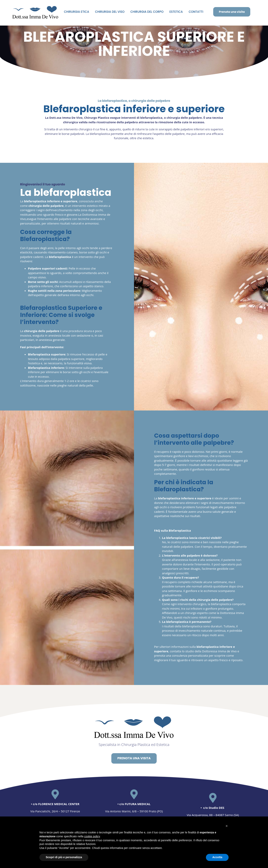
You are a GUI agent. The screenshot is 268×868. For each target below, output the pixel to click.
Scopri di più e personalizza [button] (64, 857)
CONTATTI (196, 12)
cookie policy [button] (92, 836)
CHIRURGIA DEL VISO (110, 12)
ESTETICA (176, 12)
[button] (227, 826)
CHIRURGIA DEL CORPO (147, 12)
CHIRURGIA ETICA (76, 12)
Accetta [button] (217, 857)
